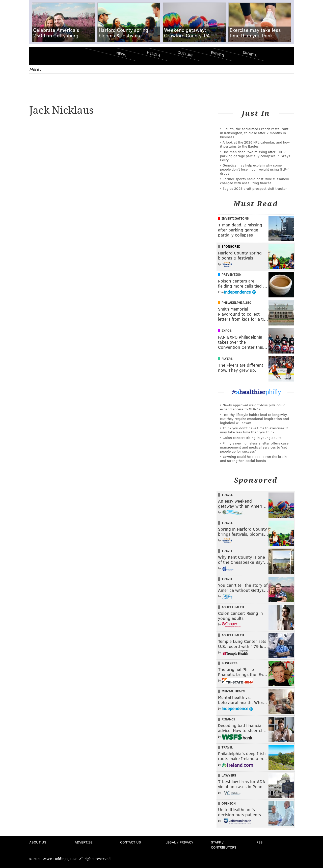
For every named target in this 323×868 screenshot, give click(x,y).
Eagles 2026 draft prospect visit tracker (255, 188)
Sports (250, 54)
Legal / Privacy (179, 842)
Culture (185, 54)
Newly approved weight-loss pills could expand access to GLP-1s (253, 407)
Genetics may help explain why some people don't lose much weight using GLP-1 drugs (255, 169)
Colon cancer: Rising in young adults (252, 438)
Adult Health (233, 607)
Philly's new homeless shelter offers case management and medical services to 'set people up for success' (254, 447)
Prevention (232, 274)
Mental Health (234, 691)
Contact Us (130, 842)
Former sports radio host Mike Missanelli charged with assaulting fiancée (254, 181)
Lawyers (229, 775)
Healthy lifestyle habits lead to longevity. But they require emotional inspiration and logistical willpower (254, 419)
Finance (228, 719)
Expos (227, 331)
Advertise (84, 842)
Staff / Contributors (224, 845)
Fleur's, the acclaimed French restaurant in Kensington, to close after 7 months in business (254, 133)
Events (218, 54)
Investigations (235, 218)
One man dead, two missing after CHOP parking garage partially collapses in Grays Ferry (255, 156)
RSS (259, 842)
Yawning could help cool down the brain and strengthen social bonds (253, 459)
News (121, 54)
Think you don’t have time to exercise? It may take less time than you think (254, 430)
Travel (227, 495)
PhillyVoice (64, 56)
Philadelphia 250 (236, 302)
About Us (38, 842)
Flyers (227, 359)
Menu (37, 56)
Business (230, 663)
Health (153, 54)
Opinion (229, 803)
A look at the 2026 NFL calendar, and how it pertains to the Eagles (255, 144)
